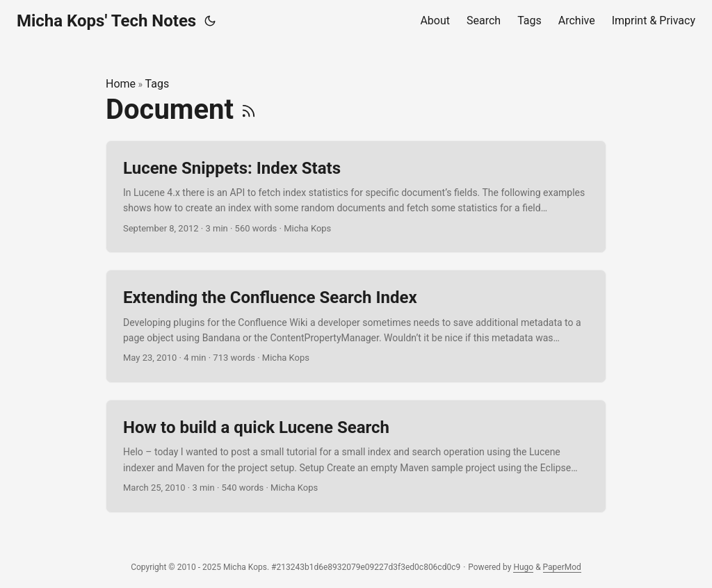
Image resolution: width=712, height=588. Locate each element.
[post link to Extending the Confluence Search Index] (356, 326)
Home (121, 84)
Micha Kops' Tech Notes (106, 21)
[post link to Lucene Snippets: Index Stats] (356, 197)
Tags (157, 84)
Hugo (523, 567)
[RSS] (249, 109)
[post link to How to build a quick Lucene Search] (356, 456)
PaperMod (562, 567)
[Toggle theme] (210, 21)
